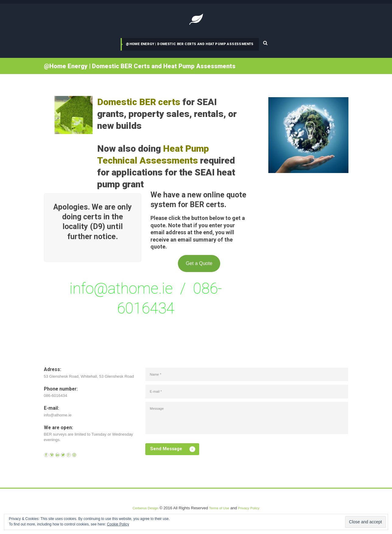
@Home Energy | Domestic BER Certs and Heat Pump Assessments (190, 44)
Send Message (169, 460)
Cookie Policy (118, 524)
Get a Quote (199, 265)
